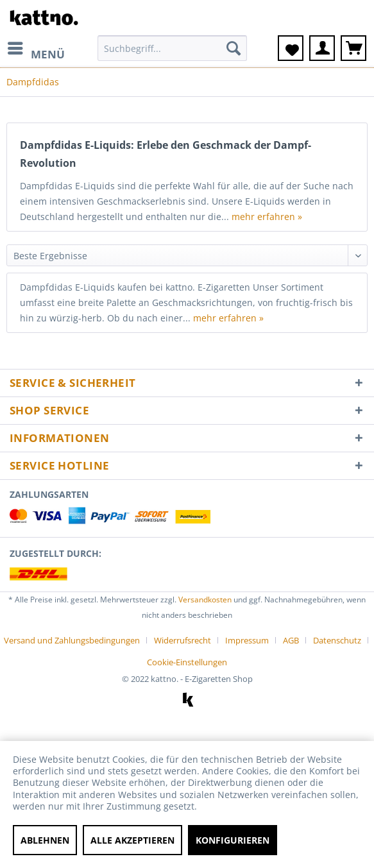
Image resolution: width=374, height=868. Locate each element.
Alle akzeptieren (132, 840)
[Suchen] (234, 48)
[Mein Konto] (322, 48)
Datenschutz (337, 640)
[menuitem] (36, 48)
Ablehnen (45, 840)
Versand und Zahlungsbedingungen (72, 640)
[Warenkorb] (353, 48)
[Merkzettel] (291, 48)
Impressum (247, 640)
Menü (36, 49)
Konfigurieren (233, 840)
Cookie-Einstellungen (187, 662)
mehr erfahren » (267, 217)
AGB (291, 640)
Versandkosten (205, 600)
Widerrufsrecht (183, 640)
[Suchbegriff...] (172, 48)
